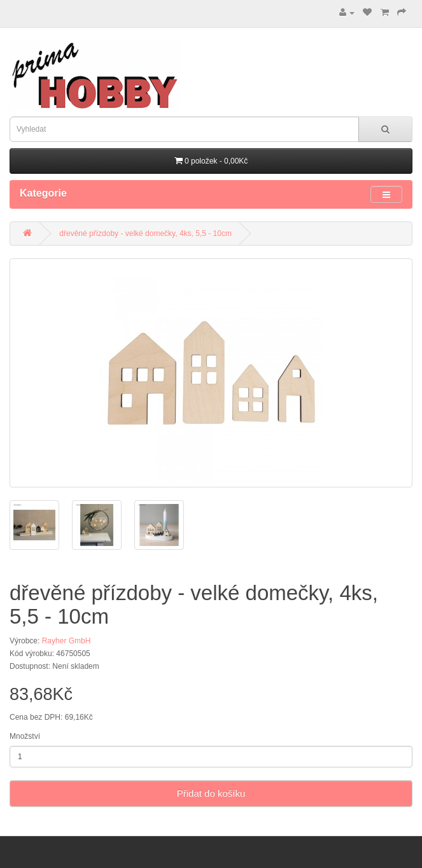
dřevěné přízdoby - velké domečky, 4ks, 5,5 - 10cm (145, 234)
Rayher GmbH (67, 641)
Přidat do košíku (211, 793)
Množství (25, 736)
